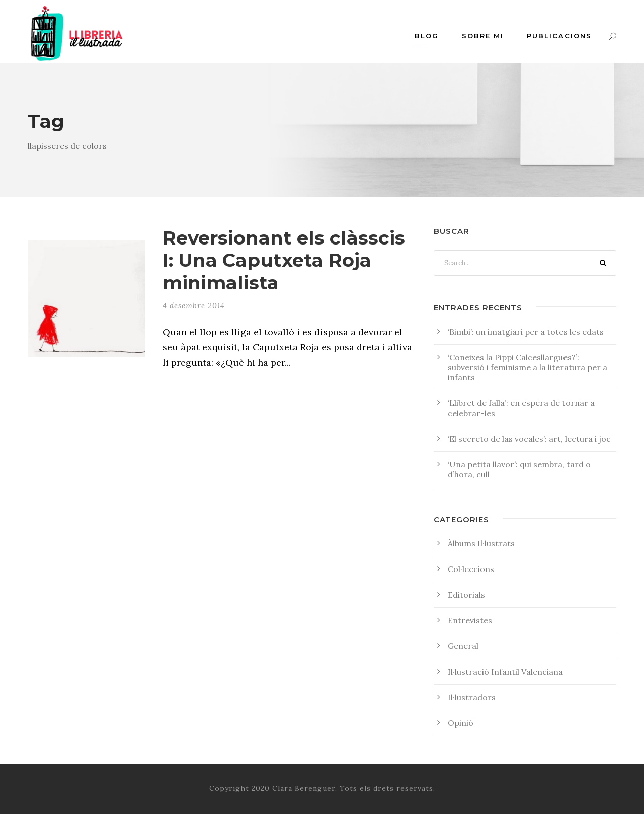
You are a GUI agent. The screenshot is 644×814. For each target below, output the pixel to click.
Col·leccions (471, 569)
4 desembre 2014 (194, 306)
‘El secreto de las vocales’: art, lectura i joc (529, 439)
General (463, 646)
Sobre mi (483, 36)
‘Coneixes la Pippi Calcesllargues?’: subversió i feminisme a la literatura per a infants (528, 367)
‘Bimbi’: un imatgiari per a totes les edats (526, 332)
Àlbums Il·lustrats (481, 543)
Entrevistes (470, 620)
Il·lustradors (472, 697)
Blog (427, 36)
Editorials (466, 595)
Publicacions (559, 36)
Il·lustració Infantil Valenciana (505, 672)
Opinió (461, 723)
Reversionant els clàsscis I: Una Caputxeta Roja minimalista (284, 260)
